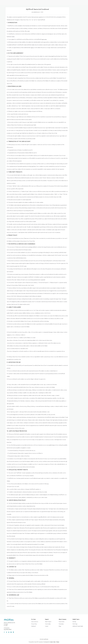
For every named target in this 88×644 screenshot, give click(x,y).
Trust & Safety (48, 624)
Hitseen (58, 642)
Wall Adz (74, 2)
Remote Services (55, 2)
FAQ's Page (75, 624)
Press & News (62, 622)
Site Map (74, 622)
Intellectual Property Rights (78, 626)
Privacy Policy (34, 624)
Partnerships (61, 624)
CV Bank (47, 2)
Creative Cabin (53, 642)
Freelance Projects (65, 2)
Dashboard (33, 626)
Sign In (81, 2)
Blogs (60, 626)
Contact (47, 626)
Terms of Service (35, 622)
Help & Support (48, 622)
